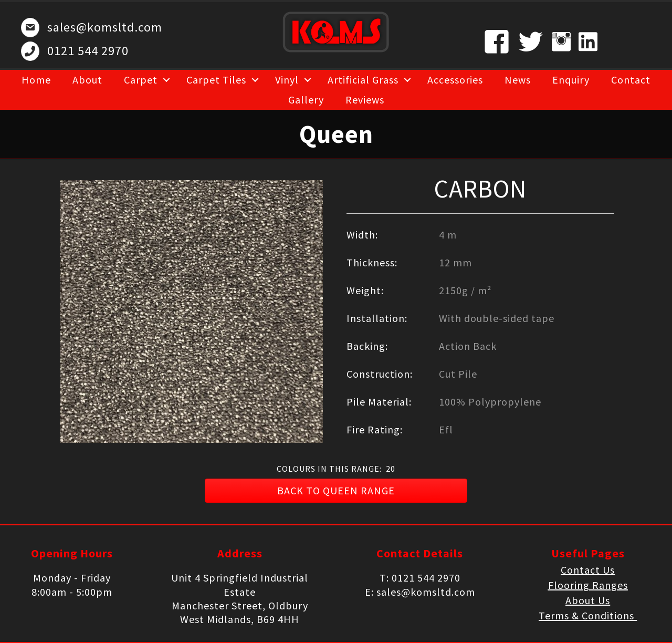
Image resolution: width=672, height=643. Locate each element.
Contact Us (588, 570)
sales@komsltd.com (105, 27)
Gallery (306, 100)
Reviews (365, 100)
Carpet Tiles (216, 80)
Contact (631, 80)
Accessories (455, 80)
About (87, 80)
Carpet (141, 80)
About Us (588, 600)
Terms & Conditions (588, 615)
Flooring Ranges (588, 585)
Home (36, 80)
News (518, 80)
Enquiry (571, 80)
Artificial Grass (363, 80)
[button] (336, 491)
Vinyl (287, 80)
